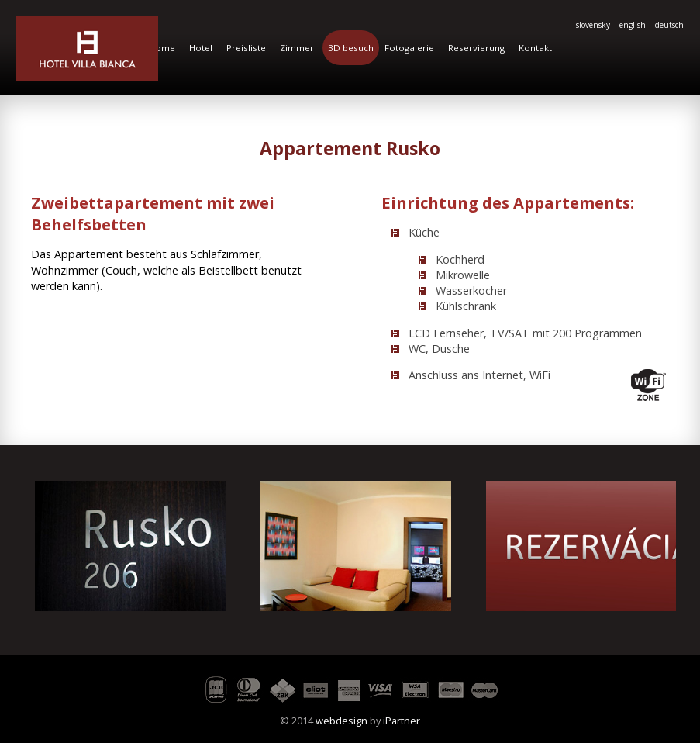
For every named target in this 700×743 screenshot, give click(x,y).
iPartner (402, 721)
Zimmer (297, 48)
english (633, 25)
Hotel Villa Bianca (87, 49)
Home (162, 48)
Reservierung (476, 48)
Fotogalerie (409, 48)
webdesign (341, 721)
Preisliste (246, 48)
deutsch (669, 25)
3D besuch (351, 48)
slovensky (593, 25)
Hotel (201, 48)
